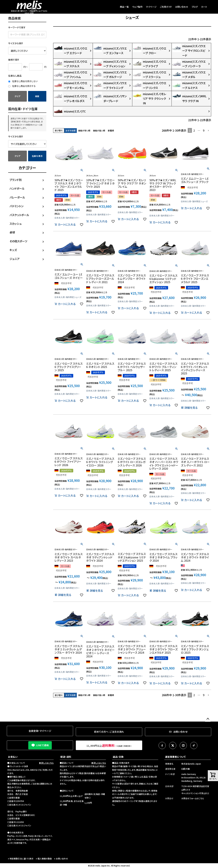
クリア (17, 96)
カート (204, 7)
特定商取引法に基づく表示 (21, 859)
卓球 (12, 232)
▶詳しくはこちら (46, 763)
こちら (148, 784)
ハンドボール (17, 188)
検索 (37, 96)
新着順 (111, 130)
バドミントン (17, 206)
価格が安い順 (84, 130)
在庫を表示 (37, 156)
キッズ (13, 250)
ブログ (195, 7)
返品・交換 (118, 757)
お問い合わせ (182, 7)
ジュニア (15, 259)
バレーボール (17, 197)
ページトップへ (208, 719)
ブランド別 (16, 180)
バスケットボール (19, 215)
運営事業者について (175, 757)
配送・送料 (66, 757)
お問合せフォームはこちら (193, 798)
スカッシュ (16, 224)
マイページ (151, 7)
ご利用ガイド (166, 7)
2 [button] (194, 130)
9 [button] (204, 130)
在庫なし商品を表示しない (23, 81)
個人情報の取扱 (45, 859)
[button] (208, 131)
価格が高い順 (99, 130)
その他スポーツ (18, 241)
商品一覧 (124, 7)
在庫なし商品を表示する (22, 86)
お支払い (13, 757)
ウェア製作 (137, 7)
